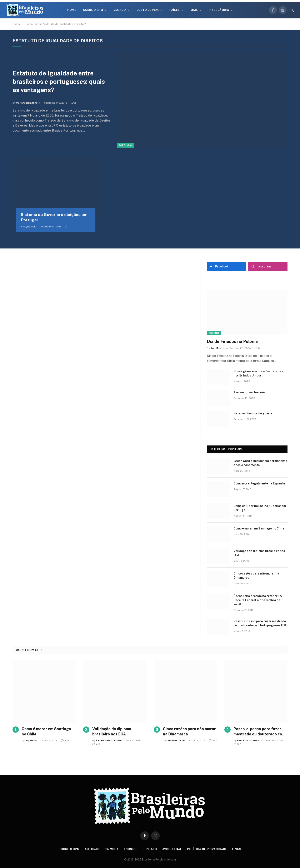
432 (65, 740)
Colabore (122, 10)
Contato (150, 849)
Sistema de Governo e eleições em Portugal (54, 217)
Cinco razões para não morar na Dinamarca (256, 576)
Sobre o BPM (93, 10)
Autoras (92, 849)
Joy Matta (31, 740)
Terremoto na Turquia (249, 392)
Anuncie (131, 849)
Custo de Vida (148, 10)
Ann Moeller (218, 348)
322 (213, 740)
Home (72, 10)
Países (174, 10)
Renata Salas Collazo (109, 740)
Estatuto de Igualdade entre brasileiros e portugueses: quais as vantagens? (60, 82)
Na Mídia (112, 849)
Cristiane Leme (176, 740)
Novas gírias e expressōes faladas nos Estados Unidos (258, 373)
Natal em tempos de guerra (253, 413)
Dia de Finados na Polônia (232, 341)
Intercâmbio (219, 10)
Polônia (214, 333)
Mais (194, 10)
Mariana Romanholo (28, 103)
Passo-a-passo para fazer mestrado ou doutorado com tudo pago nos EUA (260, 623)
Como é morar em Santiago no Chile (259, 528)
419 (96, 744)
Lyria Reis (30, 227)
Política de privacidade (207, 849)
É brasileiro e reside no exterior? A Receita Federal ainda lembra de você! (258, 600)
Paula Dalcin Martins (249, 740)
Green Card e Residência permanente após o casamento (260, 463)
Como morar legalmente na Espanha (260, 483)
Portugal (126, 145)
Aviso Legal (172, 849)
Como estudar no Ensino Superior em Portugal (260, 508)
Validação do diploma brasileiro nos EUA (259, 553)
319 (237, 744)
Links (237, 849)
